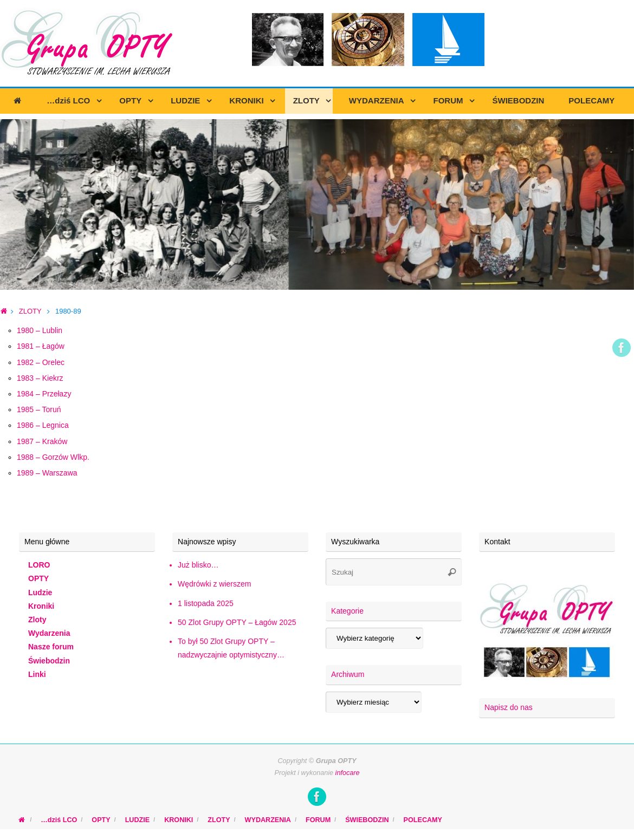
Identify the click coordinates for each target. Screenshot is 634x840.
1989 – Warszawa (47, 473)
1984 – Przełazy (44, 394)
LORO (39, 565)
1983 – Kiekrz (40, 378)
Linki (37, 674)
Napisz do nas (509, 707)
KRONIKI (179, 820)
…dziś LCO (59, 820)
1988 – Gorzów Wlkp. (53, 457)
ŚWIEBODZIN (367, 820)
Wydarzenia (49, 633)
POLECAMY (423, 820)
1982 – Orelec (41, 362)
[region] (317, 204)
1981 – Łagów (41, 346)
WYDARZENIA (268, 820)
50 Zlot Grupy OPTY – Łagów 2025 (237, 622)
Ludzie (40, 592)
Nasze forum (51, 647)
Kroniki (41, 606)
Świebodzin (49, 661)
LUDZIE (137, 820)
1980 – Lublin (40, 330)
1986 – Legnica (43, 425)
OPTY (38, 578)
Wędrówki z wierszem (214, 584)
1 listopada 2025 (206, 603)
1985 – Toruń (39, 409)
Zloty (37, 620)
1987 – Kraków (42, 441)
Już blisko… (198, 565)
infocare (348, 773)
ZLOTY (30, 311)
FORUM (318, 820)
